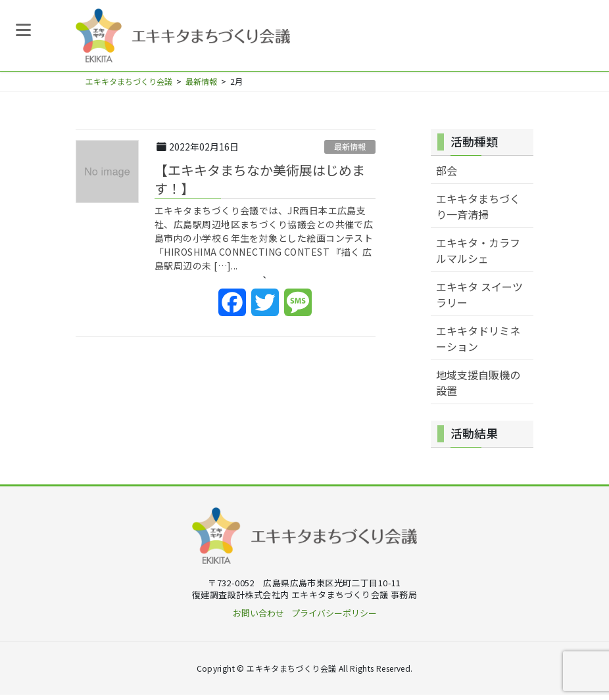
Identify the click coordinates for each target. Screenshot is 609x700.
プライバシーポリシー (334, 618)
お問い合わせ (258, 618)
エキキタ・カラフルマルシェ (478, 256)
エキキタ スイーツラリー (479, 300)
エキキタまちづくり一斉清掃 (478, 212)
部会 (447, 175)
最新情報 (350, 152)
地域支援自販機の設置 (478, 388)
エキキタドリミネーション (478, 344)
